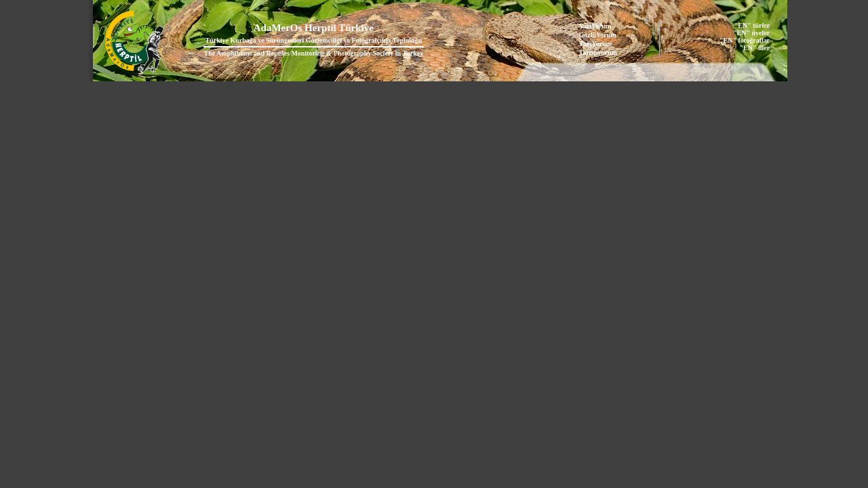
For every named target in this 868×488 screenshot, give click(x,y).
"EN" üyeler (751, 33)
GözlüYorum (598, 35)
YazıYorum (595, 26)
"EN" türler (752, 25)
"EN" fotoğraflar (745, 40)
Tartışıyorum (598, 53)
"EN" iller (754, 48)
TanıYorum (596, 44)
